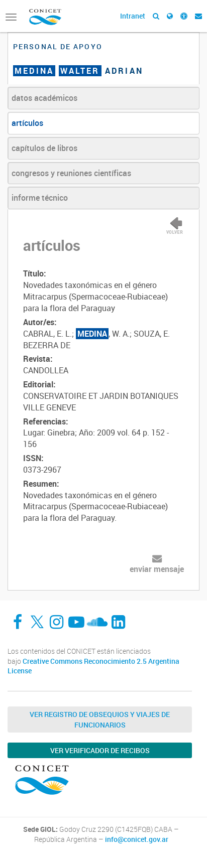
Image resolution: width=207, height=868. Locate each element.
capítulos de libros (44, 148)
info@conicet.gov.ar (137, 839)
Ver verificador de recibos (100, 750)
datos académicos (44, 98)
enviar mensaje (157, 569)
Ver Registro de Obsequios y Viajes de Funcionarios (100, 719)
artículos (27, 123)
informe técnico (40, 198)
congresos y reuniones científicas (71, 173)
